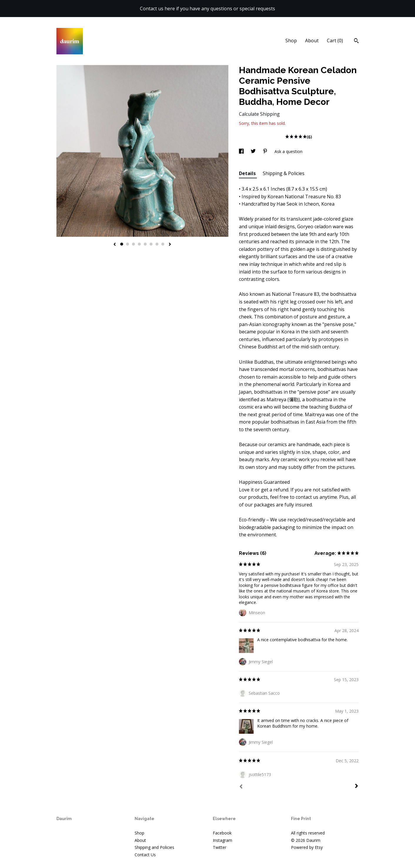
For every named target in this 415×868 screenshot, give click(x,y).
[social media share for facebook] (242, 151)
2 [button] (128, 244)
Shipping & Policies (284, 173)
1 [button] (122, 244)
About (312, 41)
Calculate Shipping (259, 114)
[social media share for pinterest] (266, 151)
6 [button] (151, 244)
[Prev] (241, 787)
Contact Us (145, 855)
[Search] (356, 41)
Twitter (220, 847)
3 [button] (133, 244)
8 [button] (163, 244)
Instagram (222, 840)
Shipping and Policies (154, 847)
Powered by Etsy (307, 847)
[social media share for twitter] (254, 151)
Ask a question (288, 151)
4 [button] (139, 244)
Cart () (335, 41)
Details (248, 173)
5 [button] (145, 244)
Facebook (222, 833)
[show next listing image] (170, 245)
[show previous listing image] (115, 245)
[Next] (357, 787)
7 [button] (157, 244)
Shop (291, 41)
